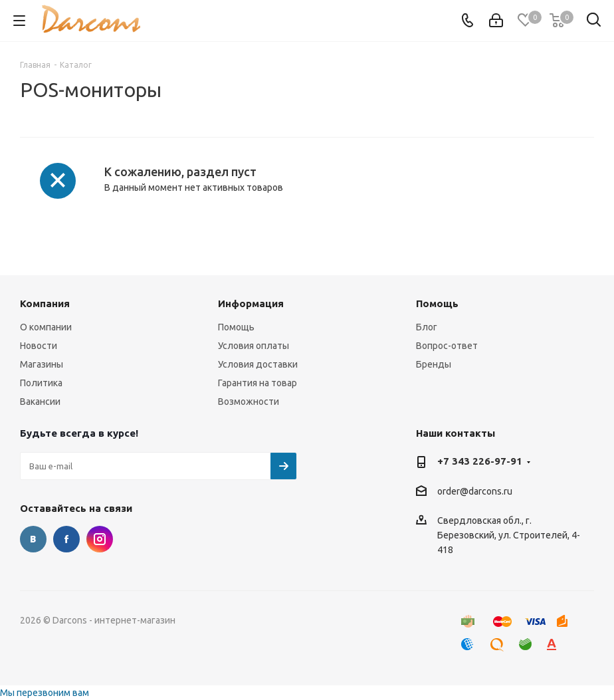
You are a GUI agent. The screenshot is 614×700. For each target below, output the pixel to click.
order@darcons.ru (475, 491)
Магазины (42, 364)
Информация (251, 303)
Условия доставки (258, 364)
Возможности (249, 402)
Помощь (236, 327)
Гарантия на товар (257, 383)
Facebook (66, 539)
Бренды (434, 364)
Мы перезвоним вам (45, 693)
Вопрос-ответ (447, 346)
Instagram (100, 539)
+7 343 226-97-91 (480, 461)
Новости (39, 346)
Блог (427, 327)
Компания (45, 303)
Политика (41, 383)
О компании (46, 327)
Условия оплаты (254, 346)
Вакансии (40, 402)
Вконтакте (33, 539)
